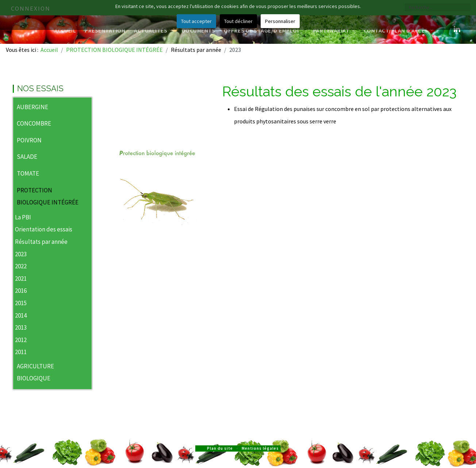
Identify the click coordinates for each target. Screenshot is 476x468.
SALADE (27, 157)
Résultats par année (41, 242)
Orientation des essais (44, 229)
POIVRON (29, 140)
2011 (21, 352)
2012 (21, 340)
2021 (21, 279)
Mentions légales (260, 448)
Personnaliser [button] (280, 21)
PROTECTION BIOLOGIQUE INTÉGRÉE (48, 196)
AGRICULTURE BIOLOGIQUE (35, 372)
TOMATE (28, 173)
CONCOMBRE (34, 123)
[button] (86, 108)
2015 (21, 303)
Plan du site (220, 448)
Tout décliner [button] (238, 21)
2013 (21, 327)
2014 (21, 315)
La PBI (23, 217)
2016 (21, 291)
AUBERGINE (32, 107)
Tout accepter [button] (196, 21)
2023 (21, 254)
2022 (21, 266)
